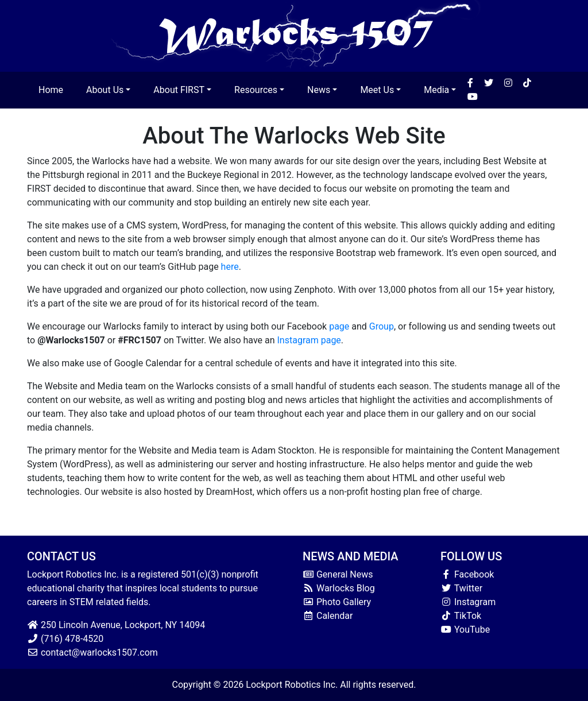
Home (51, 90)
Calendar (328, 616)
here (230, 267)
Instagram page (309, 340)
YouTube (465, 630)
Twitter (461, 588)
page (339, 326)
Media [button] (436, 90)
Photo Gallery (337, 602)
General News (338, 574)
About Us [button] (105, 90)
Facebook (467, 574)
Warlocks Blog (339, 588)
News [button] (319, 90)
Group (382, 326)
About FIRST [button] (179, 90)
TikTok (461, 616)
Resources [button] (256, 90)
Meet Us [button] (377, 90)
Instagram (468, 602)
